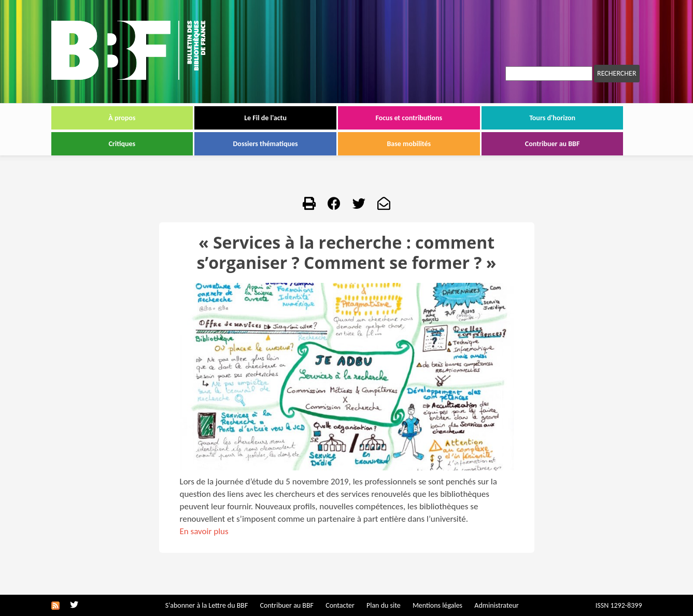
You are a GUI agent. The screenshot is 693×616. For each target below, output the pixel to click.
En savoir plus (204, 531)
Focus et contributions (409, 118)
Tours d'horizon (552, 118)
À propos (122, 118)
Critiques (122, 144)
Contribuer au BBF (553, 144)
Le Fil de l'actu (265, 118)
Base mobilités (409, 144)
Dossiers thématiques (266, 144)
